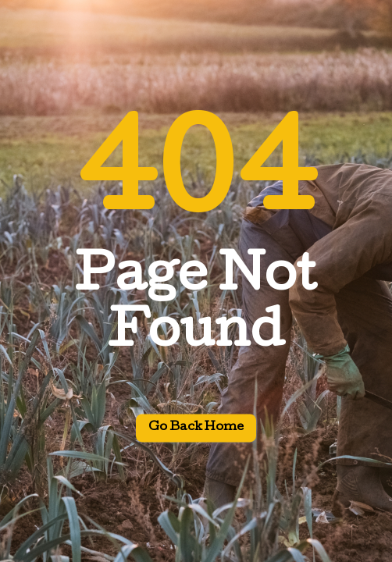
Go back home (196, 429)
